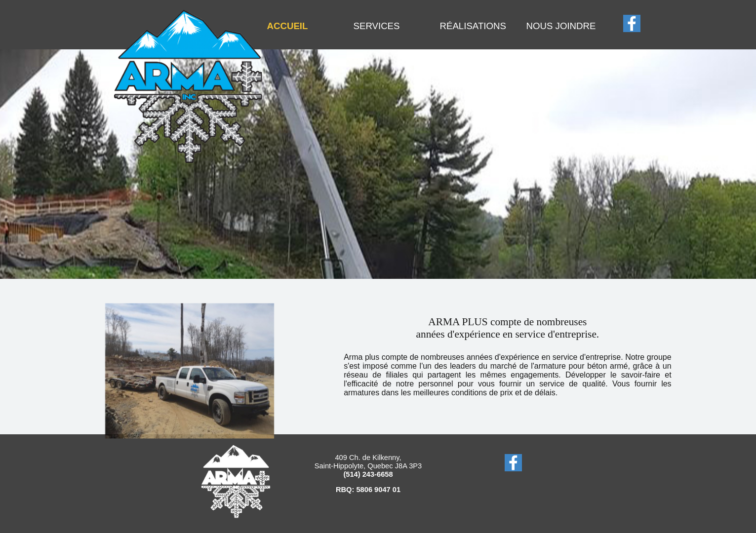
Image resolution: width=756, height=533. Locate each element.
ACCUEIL (288, 26)
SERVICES (377, 26)
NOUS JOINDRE (561, 26)
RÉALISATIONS (473, 26)
